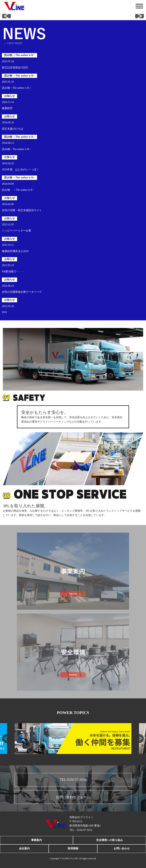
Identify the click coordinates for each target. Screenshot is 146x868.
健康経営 (7, 108)
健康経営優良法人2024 (15, 251)
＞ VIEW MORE (13, 43)
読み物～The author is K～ (17, 88)
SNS (4, 312)
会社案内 (24, 848)
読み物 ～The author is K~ (18, 190)
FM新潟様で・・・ (13, 272)
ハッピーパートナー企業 (17, 231)
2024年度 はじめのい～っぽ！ (21, 170)
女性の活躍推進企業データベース (22, 292)
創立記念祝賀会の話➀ (15, 67)
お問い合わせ (122, 848)
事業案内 (36, 840)
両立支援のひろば (13, 129)
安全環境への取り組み (109, 840)
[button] (6, 16)
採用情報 (73, 848)
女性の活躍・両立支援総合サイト (22, 210)
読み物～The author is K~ (16, 149)
